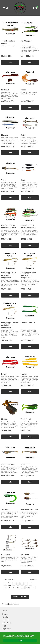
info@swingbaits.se (12, 604)
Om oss (5, 614)
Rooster (24, 90)
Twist (23, 135)
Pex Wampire (26, 41)
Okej (20, 640)
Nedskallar (6, 555)
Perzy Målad (26, 419)
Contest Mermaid (28, 323)
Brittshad (5, 90)
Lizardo (4, 419)
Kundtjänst (6, 620)
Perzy (4, 374)
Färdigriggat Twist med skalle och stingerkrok (28, 275)
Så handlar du (7, 623)
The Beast (25, 464)
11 (23, 588)
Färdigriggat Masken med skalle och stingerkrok (10, 325)
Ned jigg (24, 374)
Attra (23, 180)
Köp (10, 62)
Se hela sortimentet (20, 597)
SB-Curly (5, 509)
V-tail (3, 180)
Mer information (27, 637)
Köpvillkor (5, 617)
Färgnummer (7, 629)
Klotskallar (25, 555)
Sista (28, 588)
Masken (4, 135)
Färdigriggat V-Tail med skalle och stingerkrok (9, 275)
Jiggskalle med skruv (29, 509)
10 (18, 588)
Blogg (4, 626)
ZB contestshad (8, 464)
